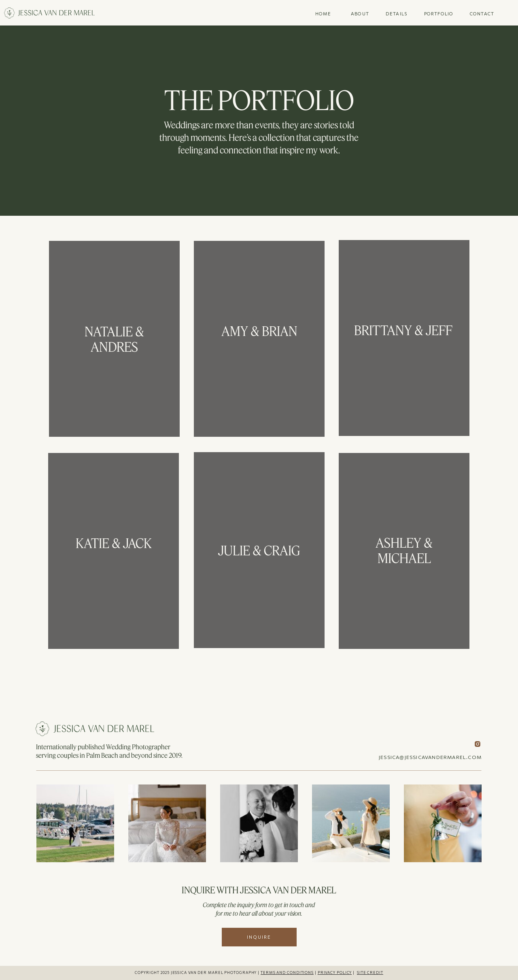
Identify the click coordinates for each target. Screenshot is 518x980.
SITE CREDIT (370, 973)
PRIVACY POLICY (335, 973)
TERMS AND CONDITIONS (287, 973)
